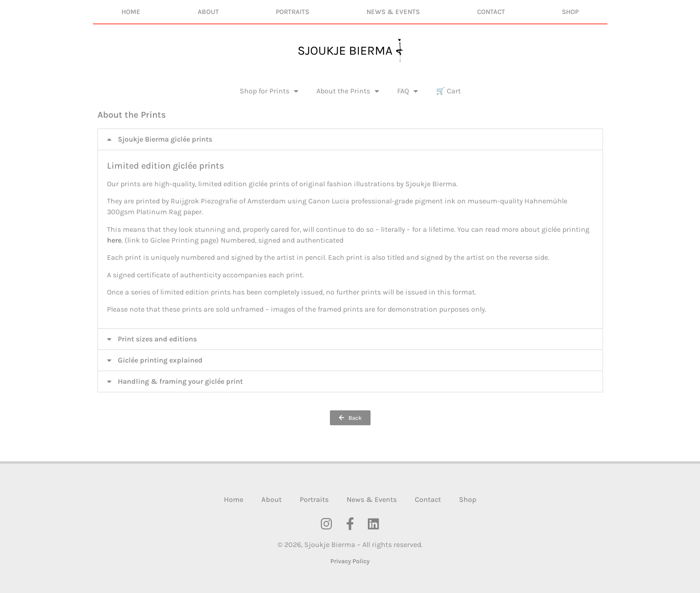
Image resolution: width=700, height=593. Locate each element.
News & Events (393, 12)
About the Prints (348, 91)
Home (131, 12)
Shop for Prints (269, 91)
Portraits (292, 12)
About (208, 12)
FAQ (408, 91)
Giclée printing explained (160, 360)
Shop (570, 12)
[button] (350, 139)
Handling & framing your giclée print (180, 381)
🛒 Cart (448, 91)
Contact (491, 12)
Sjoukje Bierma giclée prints (165, 139)
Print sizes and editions (157, 339)
